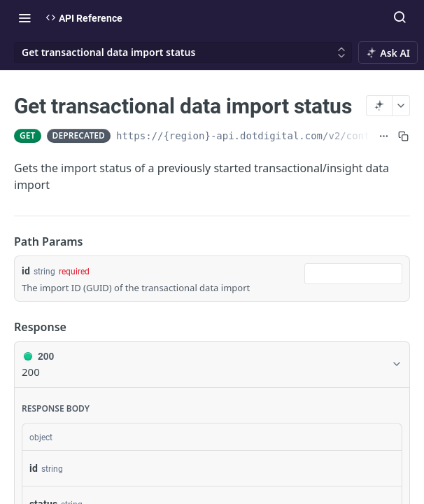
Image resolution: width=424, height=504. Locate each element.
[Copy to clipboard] (403, 136)
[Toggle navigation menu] (24, 17)
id (26, 271)
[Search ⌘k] (400, 17)
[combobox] (353, 274)
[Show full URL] (384, 136)
